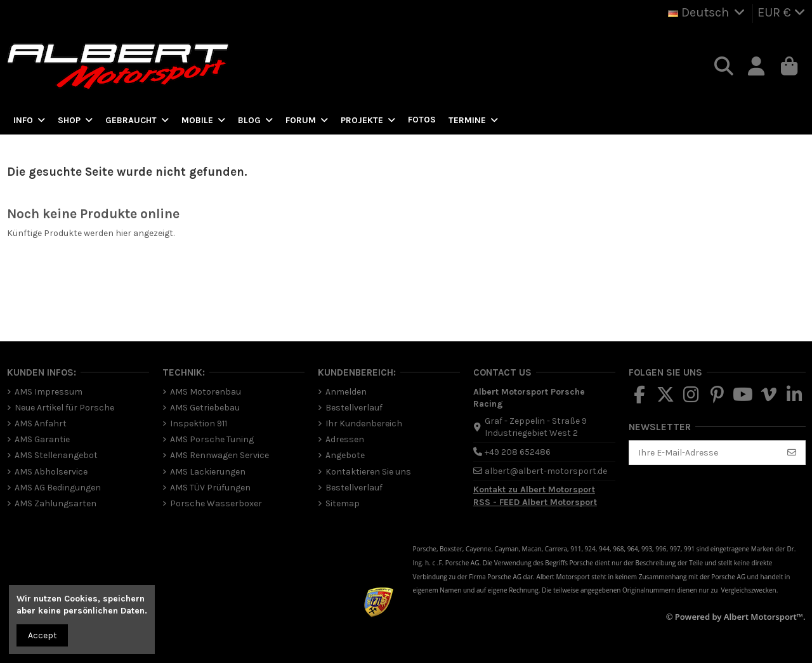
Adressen (345, 439)
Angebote (345, 455)
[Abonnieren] (792, 453)
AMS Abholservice (51, 472)
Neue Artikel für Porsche (64, 408)
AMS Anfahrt (41, 423)
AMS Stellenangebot (56, 455)
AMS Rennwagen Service (219, 455)
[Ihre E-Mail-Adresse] (704, 453)
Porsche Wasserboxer (216, 503)
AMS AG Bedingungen (58, 488)
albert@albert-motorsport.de (546, 471)
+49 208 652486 (518, 452)
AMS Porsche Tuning (212, 439)
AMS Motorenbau (206, 392)
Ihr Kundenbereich (364, 423)
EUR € (782, 12)
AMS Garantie (42, 439)
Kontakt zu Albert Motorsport (534, 489)
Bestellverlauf (354, 408)
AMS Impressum (49, 392)
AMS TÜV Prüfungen (210, 488)
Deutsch (708, 12)
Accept (43, 635)
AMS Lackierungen (208, 472)
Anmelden (346, 392)
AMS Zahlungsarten (56, 503)
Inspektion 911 (199, 423)
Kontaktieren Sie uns (368, 472)
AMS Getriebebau (205, 408)
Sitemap (343, 503)
